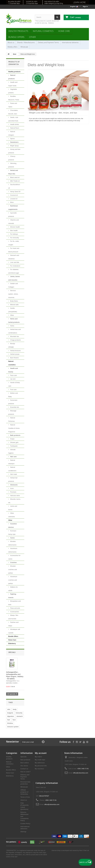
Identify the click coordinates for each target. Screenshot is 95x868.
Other (32, 37)
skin (9, 709)
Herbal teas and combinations (14, 331)
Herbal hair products (13, 480)
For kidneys (14, 234)
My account (41, 753)
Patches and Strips (13, 624)
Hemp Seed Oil (15, 192)
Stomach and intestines (14, 257)
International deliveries (70, 42)
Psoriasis (13, 492)
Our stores (24, 766)
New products (25, 760)
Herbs (12, 326)
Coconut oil (14, 195)
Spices (12, 139)
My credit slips (40, 760)
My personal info (41, 766)
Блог (15, 54)
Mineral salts (14, 305)
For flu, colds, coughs (14, 243)
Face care (13, 375)
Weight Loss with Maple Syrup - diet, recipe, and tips (53, 113)
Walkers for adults (13, 589)
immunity (19, 713)
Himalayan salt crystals (14, 631)
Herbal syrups (15, 354)
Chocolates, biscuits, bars (13, 112)
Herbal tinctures (15, 351)
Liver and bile (14, 262)
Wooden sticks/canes (12, 543)
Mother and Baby (13, 395)
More (12, 202)
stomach (20, 716)
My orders (38, 757)
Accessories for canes (14, 557)
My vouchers (39, 769)
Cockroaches (14, 612)
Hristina (10, 723)
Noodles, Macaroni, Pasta (14, 98)
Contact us (24, 769)
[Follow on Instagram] (77, 742)
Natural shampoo (12, 462)
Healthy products (18, 31)
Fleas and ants (15, 608)
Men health (14, 231)
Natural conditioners (12, 469)
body (15, 709)
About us (11, 42)
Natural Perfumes (12, 419)
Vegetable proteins (13, 91)
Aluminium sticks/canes (13, 550)
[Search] (57, 17)
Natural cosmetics (43, 31)
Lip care (13, 379)
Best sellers (25, 763)
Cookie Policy (25, 824)
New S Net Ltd (84, 850)
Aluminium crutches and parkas (13, 580)
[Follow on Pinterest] (87, 742)
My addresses (40, 763)
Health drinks (14, 124)
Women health (15, 227)
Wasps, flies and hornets (13, 617)
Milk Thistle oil (15, 181)
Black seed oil (15, 177)
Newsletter (13, 742)
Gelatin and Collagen (13, 285)
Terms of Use (25, 797)
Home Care (64, 31)
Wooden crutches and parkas (13, 570)
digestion (11, 716)
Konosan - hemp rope (13, 533)
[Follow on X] (80, 742)
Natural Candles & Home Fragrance (14, 428)
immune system (13, 727)
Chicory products (12, 158)
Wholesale (24, 47)
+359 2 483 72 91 (83, 769)
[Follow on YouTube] (84, 742)
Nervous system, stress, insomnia (13, 294)
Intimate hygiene (12, 451)
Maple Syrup (14, 146)
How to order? (26, 772)
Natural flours (14, 128)
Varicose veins (15, 496)
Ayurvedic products (12, 215)
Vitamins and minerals (14, 222)
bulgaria (10, 713)
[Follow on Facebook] (73, 742)
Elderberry (12, 643)
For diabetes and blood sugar (14, 271)
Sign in (85, 7)
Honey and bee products (14, 151)
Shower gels (14, 442)
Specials (12, 652)
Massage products (12, 412)
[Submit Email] (43, 742)
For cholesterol (15, 266)
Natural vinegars (12, 133)
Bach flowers (14, 358)
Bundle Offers (16, 37)
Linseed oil (14, 199)
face (14, 720)
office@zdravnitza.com (81, 773)
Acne (12, 488)
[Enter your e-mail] (33, 742)
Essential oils (14, 407)
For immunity (14, 238)
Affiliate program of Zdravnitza (24, 792)
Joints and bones (13, 508)
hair (9, 720)
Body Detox (14, 301)
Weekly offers (12, 47)
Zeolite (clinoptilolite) (13, 310)
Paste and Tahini (13, 105)
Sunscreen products (13, 402)
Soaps (12, 439)
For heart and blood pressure (14, 250)
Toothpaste (14, 446)
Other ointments (12, 515)
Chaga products (15, 340)
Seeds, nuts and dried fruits (13, 119)
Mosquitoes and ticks (14, 603)
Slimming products (12, 165)
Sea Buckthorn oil (14, 186)
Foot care (13, 390)
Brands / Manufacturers (26, 42)
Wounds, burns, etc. (14, 501)
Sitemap (23, 832)
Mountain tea (14, 336)
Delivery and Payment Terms (48, 42)
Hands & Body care (14, 384)
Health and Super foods (13, 84)
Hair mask (13, 474)
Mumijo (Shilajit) (12, 345)
